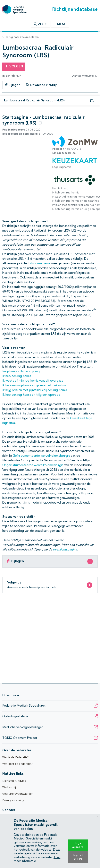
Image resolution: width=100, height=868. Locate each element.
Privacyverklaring (13, 800)
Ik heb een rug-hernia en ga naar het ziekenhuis (34, 386)
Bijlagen (13, 85)
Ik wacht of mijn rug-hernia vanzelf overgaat (33, 381)
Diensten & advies (14, 781)
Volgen (14, 66)
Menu (60, 24)
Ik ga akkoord (78, 845)
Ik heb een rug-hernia (17, 376)
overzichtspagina (65, 550)
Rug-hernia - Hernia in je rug (21, 371)
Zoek (40, 24)
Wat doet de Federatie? (17, 764)
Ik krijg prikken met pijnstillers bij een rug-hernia (35, 390)
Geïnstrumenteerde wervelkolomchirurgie (41, 456)
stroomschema (40, 264)
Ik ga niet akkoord (78, 857)
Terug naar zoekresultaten (21, 37)
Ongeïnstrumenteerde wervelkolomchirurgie (33, 465)
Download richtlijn (42, 85)
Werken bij (9, 787)
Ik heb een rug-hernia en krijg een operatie (31, 395)
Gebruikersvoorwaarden (18, 794)
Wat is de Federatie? (15, 757)
